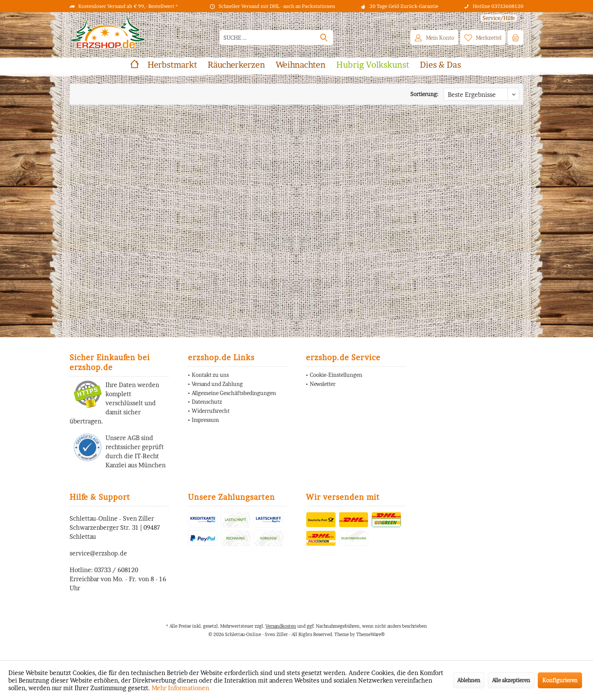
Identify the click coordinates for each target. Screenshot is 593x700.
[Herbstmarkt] (172, 65)
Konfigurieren (560, 680)
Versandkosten (281, 626)
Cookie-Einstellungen (336, 375)
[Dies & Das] (440, 65)
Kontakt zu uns (210, 375)
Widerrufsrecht (211, 411)
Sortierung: (424, 94)
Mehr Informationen (180, 688)
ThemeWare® (370, 634)
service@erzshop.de (98, 553)
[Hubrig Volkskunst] (373, 65)
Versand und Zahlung (217, 384)
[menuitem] (499, 18)
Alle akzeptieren (511, 680)
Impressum (205, 420)
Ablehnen (469, 680)
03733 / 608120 (116, 570)
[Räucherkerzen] (236, 65)
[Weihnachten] (301, 65)
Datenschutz (207, 402)
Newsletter (323, 384)
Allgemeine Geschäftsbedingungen (234, 393)
